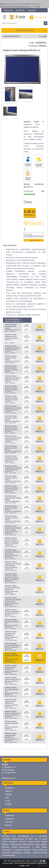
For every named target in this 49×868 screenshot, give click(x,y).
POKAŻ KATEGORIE (24, 30)
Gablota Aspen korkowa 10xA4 (11, 387)
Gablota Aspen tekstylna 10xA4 (11, 397)
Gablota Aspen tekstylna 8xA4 (11, 367)
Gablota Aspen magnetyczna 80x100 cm (11, 634)
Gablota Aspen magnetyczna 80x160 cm (11, 735)
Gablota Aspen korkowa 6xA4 (11, 325)
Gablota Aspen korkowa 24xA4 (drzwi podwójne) (12, 540)
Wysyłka (9, 794)
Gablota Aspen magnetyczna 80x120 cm (11, 667)
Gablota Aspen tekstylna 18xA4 (11, 487)
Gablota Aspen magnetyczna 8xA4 (12, 377)
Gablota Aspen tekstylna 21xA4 (11, 517)
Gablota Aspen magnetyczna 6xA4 (12, 347)
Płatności (9, 791)
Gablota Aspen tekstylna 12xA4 (11, 427)
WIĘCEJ (40, 329)
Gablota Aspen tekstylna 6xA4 (11, 335)
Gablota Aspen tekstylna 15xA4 (11, 457)
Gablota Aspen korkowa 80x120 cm (13, 645)
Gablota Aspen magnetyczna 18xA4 (13, 497)
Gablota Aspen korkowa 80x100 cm (13, 611)
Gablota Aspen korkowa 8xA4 (11, 357)
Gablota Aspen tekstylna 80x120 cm (12, 655)
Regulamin (9, 788)
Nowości (9, 825)
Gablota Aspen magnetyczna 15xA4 (13, 467)
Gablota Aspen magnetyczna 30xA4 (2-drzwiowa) (13, 600)
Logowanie (32, 10)
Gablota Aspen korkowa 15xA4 (11, 447)
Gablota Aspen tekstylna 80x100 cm (12, 622)
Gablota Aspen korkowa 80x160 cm (13, 712)
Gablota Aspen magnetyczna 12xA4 (13, 437)
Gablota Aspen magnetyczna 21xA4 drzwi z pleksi (13, 528)
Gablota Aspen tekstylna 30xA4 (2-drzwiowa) (13, 588)
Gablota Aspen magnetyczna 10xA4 (13, 407)
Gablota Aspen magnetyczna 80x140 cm (11, 701)
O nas (8, 801)
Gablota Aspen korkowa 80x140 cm (13, 678)
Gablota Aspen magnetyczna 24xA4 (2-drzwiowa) (13, 564)
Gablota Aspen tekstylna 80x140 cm (12, 689)
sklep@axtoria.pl (9, 778)
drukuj (42, 36)
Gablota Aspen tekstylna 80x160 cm (12, 723)
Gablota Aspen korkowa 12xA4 (11, 417)
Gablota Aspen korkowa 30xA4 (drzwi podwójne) (12, 576)
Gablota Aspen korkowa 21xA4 (11, 507)
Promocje (9, 822)
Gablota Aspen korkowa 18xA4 (11, 477)
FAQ (7, 798)
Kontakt (8, 804)
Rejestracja (20, 10)
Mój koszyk (8, 10)
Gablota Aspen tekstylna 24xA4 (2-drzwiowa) (13, 552)
